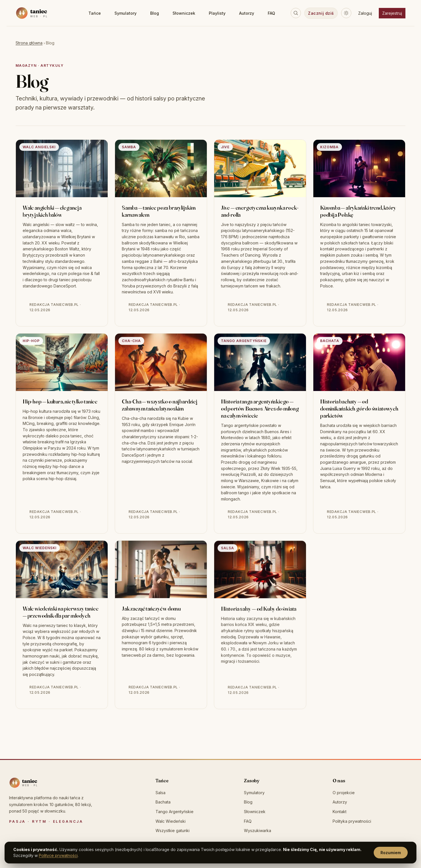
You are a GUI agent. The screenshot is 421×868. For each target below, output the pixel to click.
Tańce (95, 13)
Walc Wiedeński (171, 821)
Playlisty (217, 13)
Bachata (163, 802)
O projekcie (344, 793)
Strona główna (29, 43)
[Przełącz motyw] (346, 13)
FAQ (271, 13)
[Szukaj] (296, 13)
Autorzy (247, 13)
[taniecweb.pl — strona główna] (44, 13)
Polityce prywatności (58, 855)
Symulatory (126, 13)
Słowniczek (184, 13)
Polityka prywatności (352, 821)
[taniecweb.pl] (35, 783)
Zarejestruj (392, 13)
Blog (155, 13)
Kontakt (340, 812)
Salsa (160, 793)
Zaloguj (365, 13)
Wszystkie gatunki (173, 831)
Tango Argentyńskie (175, 812)
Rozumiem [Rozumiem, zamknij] (391, 853)
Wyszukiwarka (258, 831)
